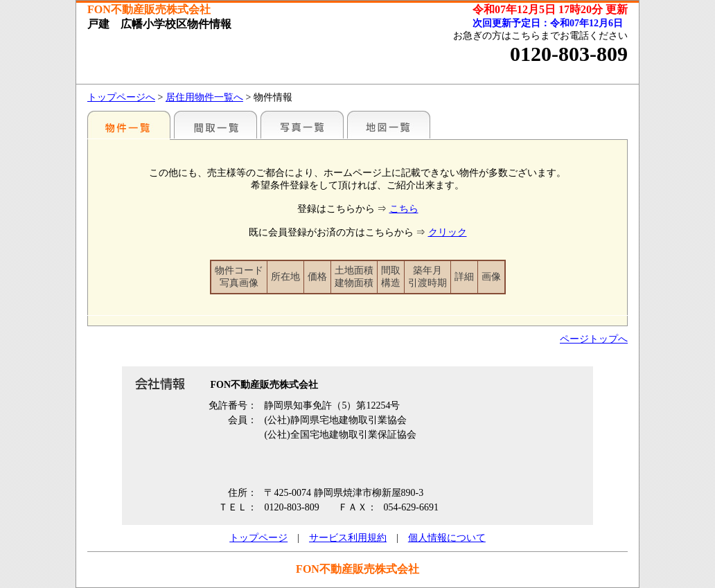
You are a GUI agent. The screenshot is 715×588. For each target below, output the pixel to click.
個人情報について (447, 538)
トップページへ (121, 97)
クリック (448, 232)
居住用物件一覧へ (204, 97)
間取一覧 (215, 125)
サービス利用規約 (348, 538)
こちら (404, 209)
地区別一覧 (129, 125)
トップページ (258, 538)
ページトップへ (594, 339)
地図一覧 (389, 125)
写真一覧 (302, 125)
